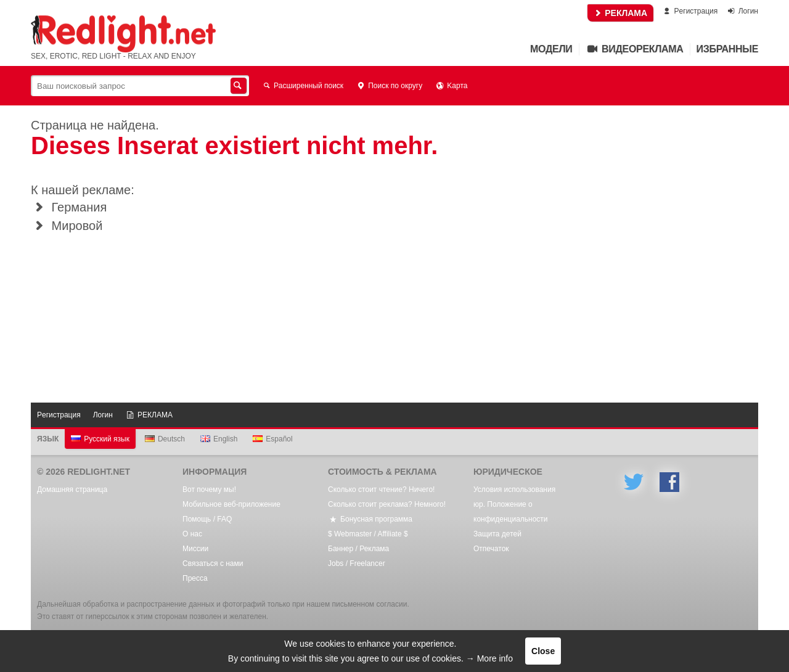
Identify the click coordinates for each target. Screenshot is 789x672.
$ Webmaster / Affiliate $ (368, 534)
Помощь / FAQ (207, 519)
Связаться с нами (213, 563)
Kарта (451, 86)
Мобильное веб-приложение (231, 504)
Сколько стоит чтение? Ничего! (381, 490)
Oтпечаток (491, 549)
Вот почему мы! (209, 490)
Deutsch (165, 439)
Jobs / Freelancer (357, 563)
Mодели (551, 49)
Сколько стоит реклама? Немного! (387, 504)
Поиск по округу (389, 86)
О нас (192, 534)
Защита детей (497, 534)
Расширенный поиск (302, 86)
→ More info (489, 658)
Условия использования (514, 490)
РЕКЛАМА (620, 13)
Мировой (67, 226)
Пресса (195, 578)
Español (272, 439)
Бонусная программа (370, 519)
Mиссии (195, 549)
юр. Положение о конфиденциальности (511, 512)
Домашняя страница (72, 490)
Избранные (727, 49)
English (219, 439)
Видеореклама (635, 49)
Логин (742, 11)
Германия (69, 207)
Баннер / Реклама (358, 549)
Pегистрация (689, 11)
